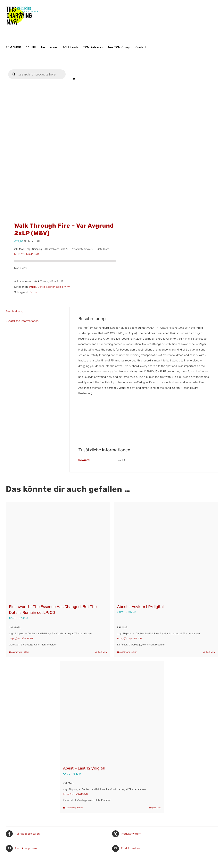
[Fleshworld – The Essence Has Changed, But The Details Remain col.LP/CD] (58, 551)
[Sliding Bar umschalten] (83, 79)
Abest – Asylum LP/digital (140, 607)
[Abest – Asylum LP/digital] (166, 551)
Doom (33, 292)
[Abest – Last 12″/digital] (112, 711)
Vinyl (67, 287)
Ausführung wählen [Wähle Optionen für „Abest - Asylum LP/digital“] (128, 652)
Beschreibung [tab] (14, 311)
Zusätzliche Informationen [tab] (22, 321)
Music (33, 287)
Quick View (102, 652)
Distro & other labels (50, 287)
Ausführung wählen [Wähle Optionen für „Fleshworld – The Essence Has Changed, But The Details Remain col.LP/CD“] (20, 652)
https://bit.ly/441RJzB (27, 254)
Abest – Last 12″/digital (84, 768)
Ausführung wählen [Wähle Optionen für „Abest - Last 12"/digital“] (74, 808)
